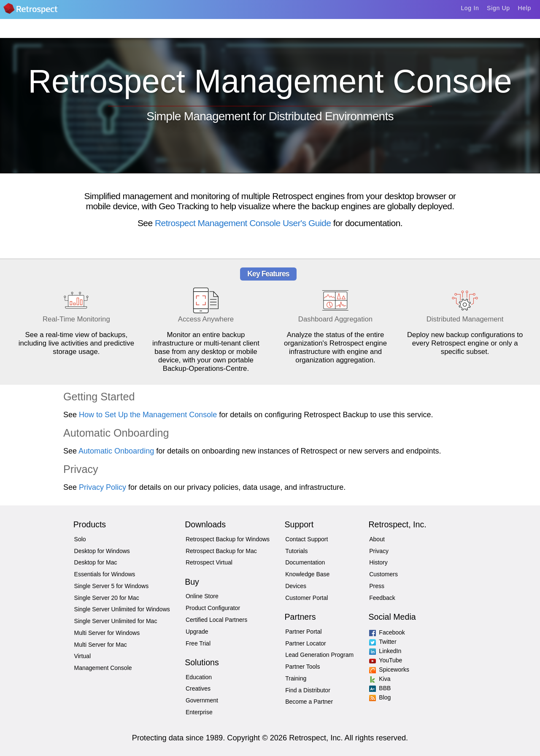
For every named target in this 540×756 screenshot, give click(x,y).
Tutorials (296, 551)
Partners (300, 617)
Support (299, 524)
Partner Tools (302, 667)
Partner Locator (306, 643)
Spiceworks (380, 670)
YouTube (380, 660)
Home (43, 11)
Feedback (382, 598)
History (378, 562)
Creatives (198, 688)
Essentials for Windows (105, 574)
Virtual (82, 656)
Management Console (103, 668)
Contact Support (306, 539)
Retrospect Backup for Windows (228, 539)
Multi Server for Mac (101, 645)
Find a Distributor (308, 690)
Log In (470, 8)
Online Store (202, 596)
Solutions (202, 662)
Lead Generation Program (319, 655)
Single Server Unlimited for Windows (122, 609)
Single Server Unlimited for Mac (116, 621)
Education (199, 677)
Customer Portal (306, 598)
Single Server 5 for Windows (112, 586)
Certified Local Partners (216, 620)
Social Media (392, 617)
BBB (380, 688)
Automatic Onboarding (116, 451)
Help (524, 8)
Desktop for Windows (102, 551)
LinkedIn (380, 651)
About (377, 539)
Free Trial (198, 643)
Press (377, 586)
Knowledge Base (307, 574)
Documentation (305, 562)
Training (296, 678)
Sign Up (498, 8)
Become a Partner (309, 702)
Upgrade (197, 632)
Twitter (380, 642)
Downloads (205, 524)
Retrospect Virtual (209, 562)
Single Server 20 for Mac (107, 598)
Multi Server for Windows (107, 633)
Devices (296, 586)
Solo (80, 539)
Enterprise (199, 712)
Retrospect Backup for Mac (221, 551)
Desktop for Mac (96, 562)
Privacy (379, 551)
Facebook (380, 632)
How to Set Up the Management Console (148, 415)
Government (202, 700)
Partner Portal (303, 632)
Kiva (380, 679)
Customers (383, 574)
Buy (192, 582)
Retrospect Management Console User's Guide (243, 223)
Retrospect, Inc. (397, 524)
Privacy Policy (103, 487)
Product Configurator (213, 608)
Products (90, 524)
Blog (380, 697)
